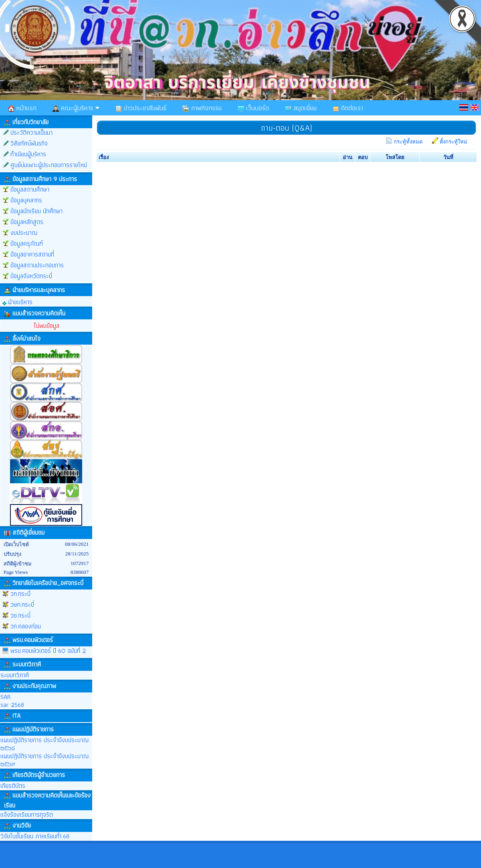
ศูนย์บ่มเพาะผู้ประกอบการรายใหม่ (49, 165)
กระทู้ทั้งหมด (408, 142)
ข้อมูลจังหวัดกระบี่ (31, 276)
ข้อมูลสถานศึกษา (30, 189)
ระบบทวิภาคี (15, 675)
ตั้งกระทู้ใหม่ (454, 142)
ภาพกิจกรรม (202, 108)
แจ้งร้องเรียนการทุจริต (27, 815)
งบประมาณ (24, 233)
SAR (6, 697)
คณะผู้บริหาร (76, 108)
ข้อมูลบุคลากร (26, 200)
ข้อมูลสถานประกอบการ (37, 265)
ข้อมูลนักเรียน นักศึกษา (36, 211)
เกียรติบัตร (13, 786)
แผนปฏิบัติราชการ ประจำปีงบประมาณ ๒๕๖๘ (44, 744)
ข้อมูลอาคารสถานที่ (32, 254)
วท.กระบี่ (20, 594)
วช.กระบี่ (20, 615)
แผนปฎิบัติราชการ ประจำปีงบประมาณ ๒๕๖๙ (44, 760)
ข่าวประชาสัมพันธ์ (141, 108)
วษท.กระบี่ (22, 605)
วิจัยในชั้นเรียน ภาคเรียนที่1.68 (35, 836)
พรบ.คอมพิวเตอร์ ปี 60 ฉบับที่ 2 (48, 651)
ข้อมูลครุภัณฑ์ (27, 243)
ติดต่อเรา (348, 108)
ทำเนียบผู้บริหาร (28, 154)
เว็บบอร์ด (253, 108)
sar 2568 (12, 705)
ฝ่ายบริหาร (17, 302)
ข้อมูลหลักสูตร (27, 222)
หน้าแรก (22, 108)
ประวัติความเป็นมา (31, 132)
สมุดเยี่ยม (301, 108)
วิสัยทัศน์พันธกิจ (29, 143)
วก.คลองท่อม (26, 626)
